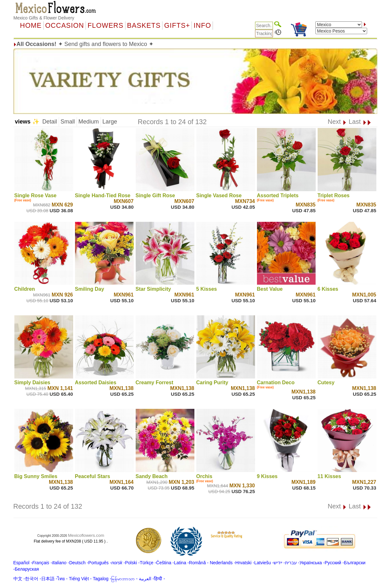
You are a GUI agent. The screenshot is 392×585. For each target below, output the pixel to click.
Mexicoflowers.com (86, 535)
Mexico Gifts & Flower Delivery (44, 18)
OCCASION (65, 26)
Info (202, 26)
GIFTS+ (177, 26)
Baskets (144, 26)
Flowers (105, 26)
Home (31, 26)
